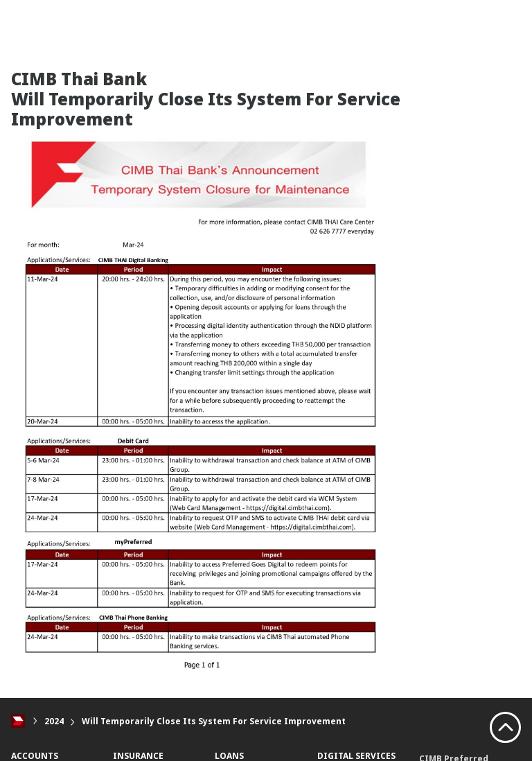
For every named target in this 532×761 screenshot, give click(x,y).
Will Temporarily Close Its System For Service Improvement (214, 721)
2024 (54, 721)
